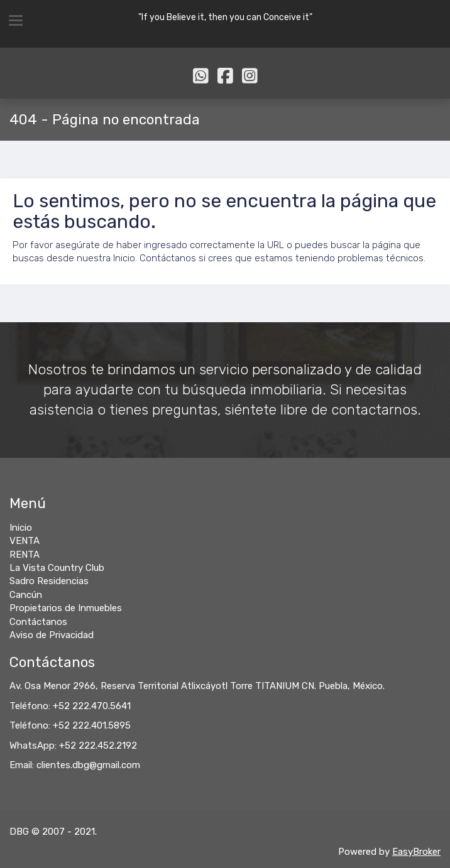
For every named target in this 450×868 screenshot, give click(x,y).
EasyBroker (416, 852)
